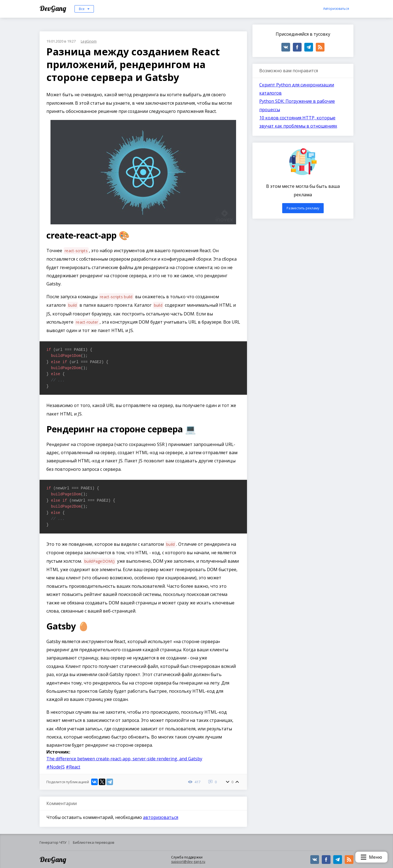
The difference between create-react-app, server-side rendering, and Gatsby (124, 759)
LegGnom (89, 41)
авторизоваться (161, 817)
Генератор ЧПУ (53, 842)
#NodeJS (56, 767)
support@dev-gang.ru (188, 862)
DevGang (54, 8)
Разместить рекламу (303, 208)
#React (73, 767)
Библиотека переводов (94, 842)
